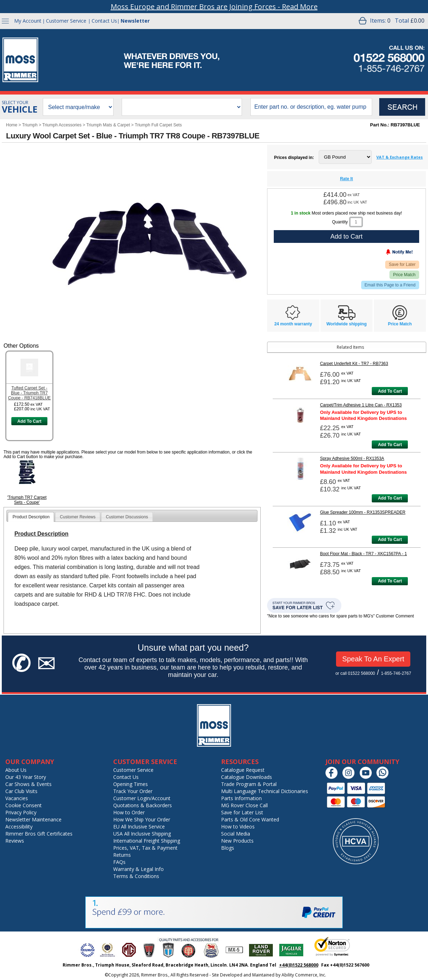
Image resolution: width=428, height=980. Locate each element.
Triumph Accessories (62, 125)
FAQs (119, 862)
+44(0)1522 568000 (299, 965)
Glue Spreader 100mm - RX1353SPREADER (363, 512)
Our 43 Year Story (26, 777)
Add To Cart (29, 421)
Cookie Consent (24, 805)
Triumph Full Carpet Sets (158, 125)
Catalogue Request (243, 770)
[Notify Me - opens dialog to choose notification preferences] (384, 253)
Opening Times (131, 784)
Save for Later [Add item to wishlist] (402, 264)
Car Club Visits (21, 791)
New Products (237, 841)
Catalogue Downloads (247, 777)
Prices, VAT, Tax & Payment (145, 848)
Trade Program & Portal (249, 784)
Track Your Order (133, 791)
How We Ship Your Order (142, 819)
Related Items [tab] (317, 347)
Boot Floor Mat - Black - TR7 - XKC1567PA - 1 (364, 554)
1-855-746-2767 (396, 673)
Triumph (30, 125)
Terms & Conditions (136, 876)
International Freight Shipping (147, 841)
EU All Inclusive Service (139, 827)
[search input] (311, 107)
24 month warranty (293, 324)
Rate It (346, 179)
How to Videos (238, 827)
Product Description (31, 517)
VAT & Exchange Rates (400, 157)
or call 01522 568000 (355, 673)
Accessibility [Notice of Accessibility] (19, 827)
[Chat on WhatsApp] (384, 777)
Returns (122, 855)
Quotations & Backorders (143, 805)
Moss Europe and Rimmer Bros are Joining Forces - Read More (214, 7)
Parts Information (241, 798)
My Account (28, 21)
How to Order (129, 812)
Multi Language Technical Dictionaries (265, 791)
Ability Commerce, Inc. (304, 975)
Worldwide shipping (347, 324)
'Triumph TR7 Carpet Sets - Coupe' (27, 500)
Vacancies (17, 798)
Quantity (340, 222)
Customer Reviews (78, 517)
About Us (16, 770)
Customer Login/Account (142, 798)
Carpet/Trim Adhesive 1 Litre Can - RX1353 (361, 405)
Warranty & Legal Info (138, 869)
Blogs (228, 848)
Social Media (236, 834)
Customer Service (66, 21)
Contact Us (104, 21)
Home (12, 125)
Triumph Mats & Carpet (108, 125)
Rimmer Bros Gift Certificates (39, 834)
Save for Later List (242, 812)
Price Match (404, 275)
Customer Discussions (127, 517)
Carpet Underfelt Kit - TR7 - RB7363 (354, 364)
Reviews (15, 841)
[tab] (31, 517)
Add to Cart (346, 237)
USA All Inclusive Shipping (142, 834)
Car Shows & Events (28, 784)
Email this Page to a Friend (390, 285)
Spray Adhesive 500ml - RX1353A (352, 458)
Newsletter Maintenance (33, 819)
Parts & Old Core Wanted (250, 819)
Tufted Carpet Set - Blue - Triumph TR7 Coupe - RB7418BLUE (30, 393)
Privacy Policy (21, 812)
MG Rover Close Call (244, 805)
